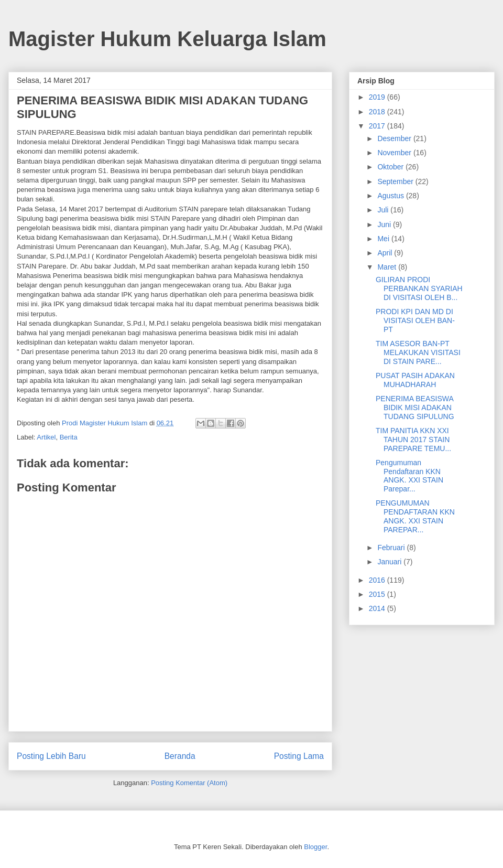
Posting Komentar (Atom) (189, 783)
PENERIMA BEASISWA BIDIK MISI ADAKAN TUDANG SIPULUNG (415, 408)
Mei (384, 239)
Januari (390, 562)
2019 (378, 97)
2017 (378, 126)
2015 (378, 594)
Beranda (180, 756)
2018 (378, 112)
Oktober (391, 167)
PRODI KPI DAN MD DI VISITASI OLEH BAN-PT (415, 320)
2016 (378, 580)
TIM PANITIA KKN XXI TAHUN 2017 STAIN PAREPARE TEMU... (413, 440)
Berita (69, 437)
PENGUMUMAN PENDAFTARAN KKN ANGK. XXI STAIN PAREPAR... (415, 516)
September (396, 181)
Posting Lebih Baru (51, 756)
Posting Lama (299, 756)
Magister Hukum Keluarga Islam (167, 39)
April (386, 253)
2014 (378, 608)
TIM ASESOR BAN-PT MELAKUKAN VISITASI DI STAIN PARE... (418, 352)
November (395, 153)
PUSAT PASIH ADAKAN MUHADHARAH (415, 380)
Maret (388, 267)
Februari (392, 548)
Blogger (315, 847)
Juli (384, 210)
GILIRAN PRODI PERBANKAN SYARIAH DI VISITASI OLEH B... (419, 288)
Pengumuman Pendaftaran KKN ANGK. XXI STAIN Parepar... (409, 476)
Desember (395, 138)
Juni (385, 224)
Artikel (46, 437)
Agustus (391, 196)
